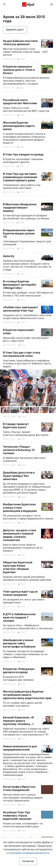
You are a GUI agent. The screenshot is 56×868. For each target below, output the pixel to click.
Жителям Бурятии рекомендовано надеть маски (19, 126)
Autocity (9, 256)
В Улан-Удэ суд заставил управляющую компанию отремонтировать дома (20, 177)
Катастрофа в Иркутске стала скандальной (19, 788)
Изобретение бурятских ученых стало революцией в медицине (20, 508)
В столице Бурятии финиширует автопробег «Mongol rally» (20, 285)
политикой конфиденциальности (29, 853)
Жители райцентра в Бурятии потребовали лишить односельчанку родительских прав (27, 695)
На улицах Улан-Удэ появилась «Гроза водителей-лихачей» (17, 816)
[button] (15, 410)
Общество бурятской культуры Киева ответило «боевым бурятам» (18, 567)
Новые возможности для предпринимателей (20, 748)
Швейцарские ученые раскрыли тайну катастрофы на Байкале (19, 643)
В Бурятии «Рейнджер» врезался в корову (19, 671)
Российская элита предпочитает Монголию (20, 102)
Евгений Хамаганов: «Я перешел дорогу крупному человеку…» (18, 721)
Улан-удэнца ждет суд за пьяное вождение (20, 593)
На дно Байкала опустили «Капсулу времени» (20, 43)
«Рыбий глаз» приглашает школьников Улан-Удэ (20, 309)
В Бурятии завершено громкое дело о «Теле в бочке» (19, 70)
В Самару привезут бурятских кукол (16, 426)
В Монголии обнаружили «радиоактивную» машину (20, 208)
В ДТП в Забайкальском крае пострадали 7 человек (19, 617)
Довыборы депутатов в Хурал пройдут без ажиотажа (19, 476)
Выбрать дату (15, 30)
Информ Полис (28, 4)
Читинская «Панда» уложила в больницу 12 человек (19, 450)
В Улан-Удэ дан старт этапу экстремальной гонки (22, 354)
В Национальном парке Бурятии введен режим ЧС (19, 233)
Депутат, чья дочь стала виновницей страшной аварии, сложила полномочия (19, 535)
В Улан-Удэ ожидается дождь (23, 154)
